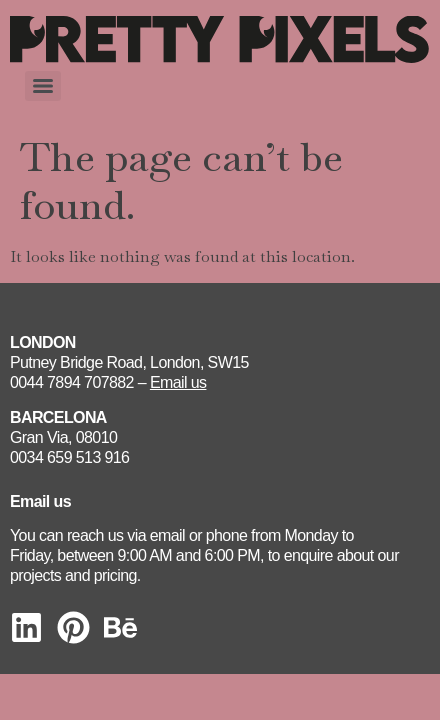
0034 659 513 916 (69, 457)
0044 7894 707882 (72, 382)
